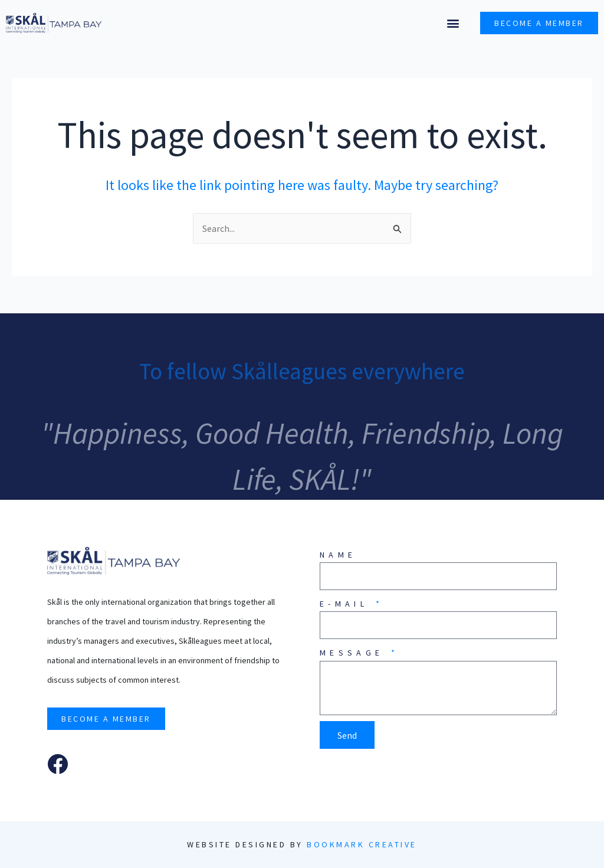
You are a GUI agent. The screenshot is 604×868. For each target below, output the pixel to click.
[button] (453, 23)
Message (354, 653)
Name (338, 555)
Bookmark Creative (362, 844)
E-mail (347, 604)
